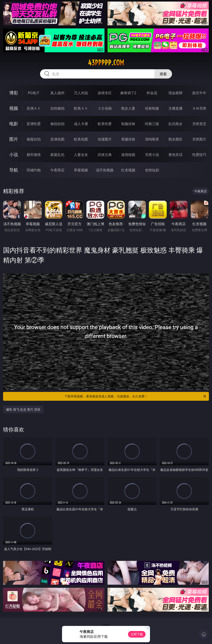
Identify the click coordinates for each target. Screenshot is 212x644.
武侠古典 (105, 155)
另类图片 (199, 139)
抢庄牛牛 (199, 93)
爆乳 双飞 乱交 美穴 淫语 (23, 409)
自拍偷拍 (57, 108)
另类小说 (152, 155)
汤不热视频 (105, 170)
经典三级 (152, 124)
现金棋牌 (175, 93)
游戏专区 (105, 93)
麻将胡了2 (128, 93)
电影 (14, 124)
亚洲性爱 (34, 124)
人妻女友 (81, 155)
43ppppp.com (106, 63)
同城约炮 (34, 170)
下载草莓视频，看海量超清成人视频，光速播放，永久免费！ (136, 396)
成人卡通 (81, 124)
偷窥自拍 (34, 139)
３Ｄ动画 (105, 108)
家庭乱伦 (57, 155)
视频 (14, 108)
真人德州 (57, 93)
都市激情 (34, 155)
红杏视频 (128, 170)
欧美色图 (81, 139)
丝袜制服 (152, 108)
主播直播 (175, 108)
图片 (14, 139)
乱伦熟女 (175, 124)
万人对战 (81, 93)
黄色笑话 (175, 155)
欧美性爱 (105, 124)
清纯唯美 (152, 139)
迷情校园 (128, 155)
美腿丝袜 (128, 139)
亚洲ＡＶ (34, 108)
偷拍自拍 (57, 124)
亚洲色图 (57, 139)
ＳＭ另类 (199, 108)
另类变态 (199, 124)
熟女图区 (175, 139)
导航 (14, 170)
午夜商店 (57, 170)
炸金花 (152, 93)
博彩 (14, 93)
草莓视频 (81, 170)
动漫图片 (105, 139)
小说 (14, 154)
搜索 (163, 74)
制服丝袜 (128, 124)
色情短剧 (152, 170)
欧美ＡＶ (81, 108)
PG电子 (34, 93)
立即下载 (137, 634)
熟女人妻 (128, 108)
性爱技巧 (199, 155)
